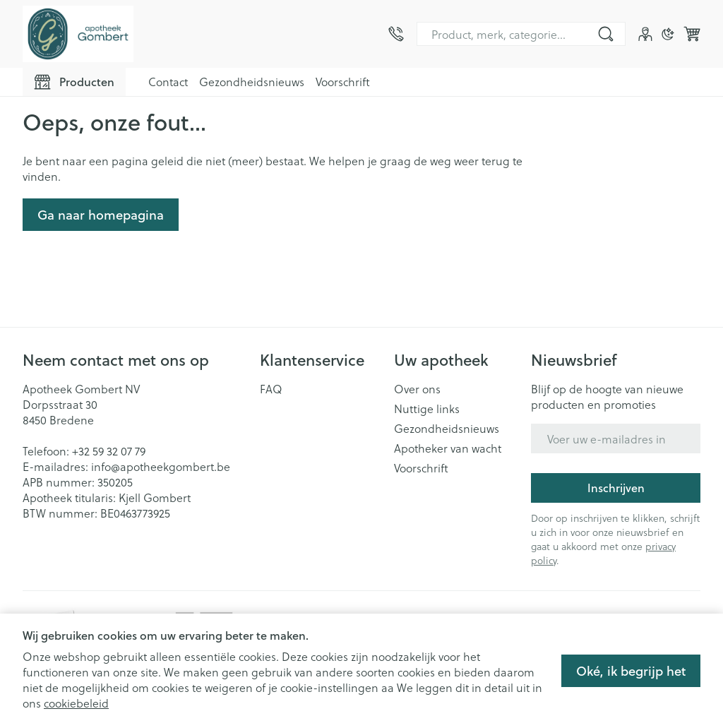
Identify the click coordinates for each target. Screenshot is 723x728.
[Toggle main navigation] (74, 82)
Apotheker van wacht (448, 448)
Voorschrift (343, 82)
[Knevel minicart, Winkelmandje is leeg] (692, 34)
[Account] (645, 34)
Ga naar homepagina (101, 215)
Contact (168, 82)
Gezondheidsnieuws (252, 82)
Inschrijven (616, 488)
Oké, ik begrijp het (631, 671)
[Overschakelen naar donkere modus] (668, 34)
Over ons (417, 389)
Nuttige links (427, 409)
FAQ (271, 389)
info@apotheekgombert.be (161, 466)
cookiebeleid (76, 703)
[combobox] (521, 34)
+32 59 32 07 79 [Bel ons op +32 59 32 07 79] (109, 451)
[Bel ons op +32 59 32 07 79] (396, 34)
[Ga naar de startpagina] (78, 34)
